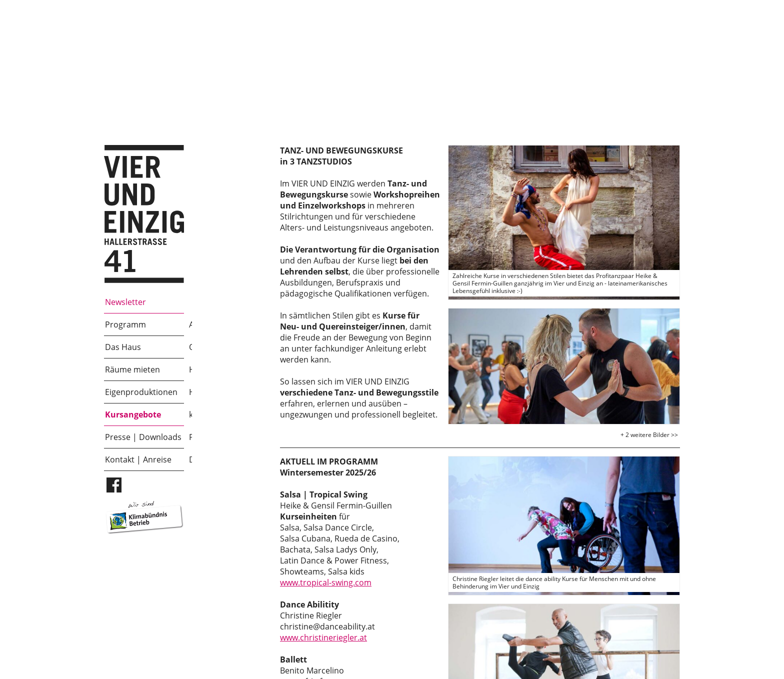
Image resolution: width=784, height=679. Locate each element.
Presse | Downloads (143, 437)
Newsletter (125, 302)
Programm (125, 324)
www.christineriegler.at (323, 637)
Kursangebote (133, 414)
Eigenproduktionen (141, 392)
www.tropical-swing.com (326, 582)
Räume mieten (132, 369)
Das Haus (123, 347)
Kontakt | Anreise (138, 459)
